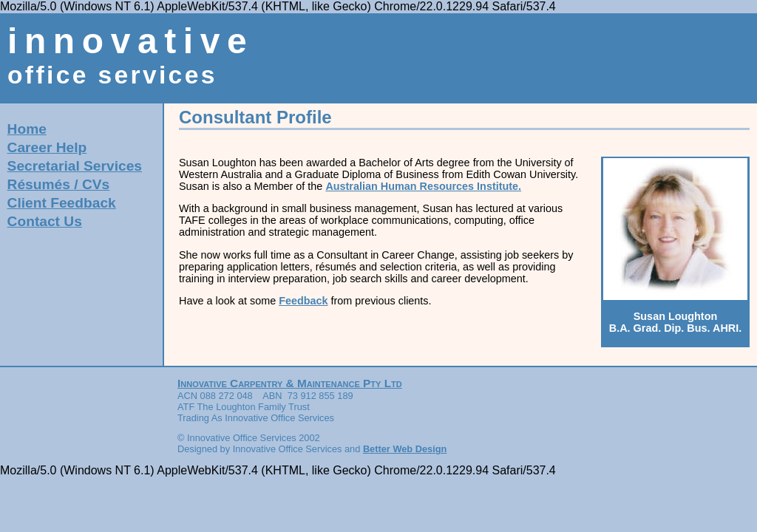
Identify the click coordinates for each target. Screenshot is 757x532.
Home (27, 129)
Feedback (303, 301)
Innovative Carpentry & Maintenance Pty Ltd (290, 383)
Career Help (47, 147)
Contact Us (45, 221)
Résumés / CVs (59, 184)
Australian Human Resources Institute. (423, 186)
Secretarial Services (75, 166)
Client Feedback (62, 203)
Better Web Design (405, 449)
